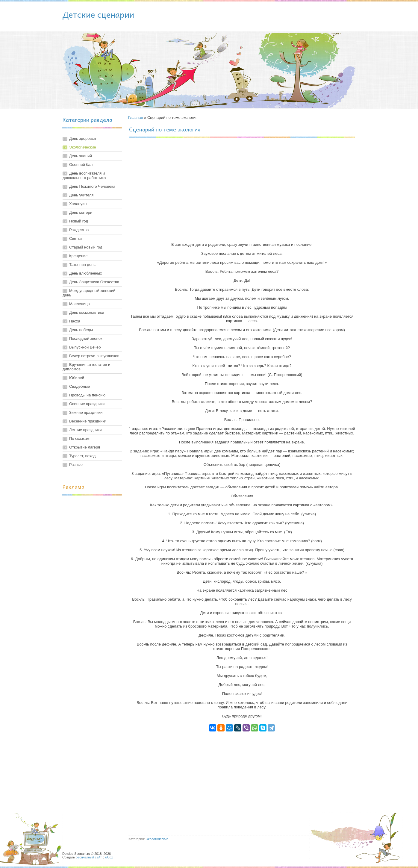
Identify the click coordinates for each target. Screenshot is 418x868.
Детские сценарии (98, 14)
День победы (81, 330)
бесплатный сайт (89, 857)
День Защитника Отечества (94, 282)
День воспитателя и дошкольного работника (84, 175)
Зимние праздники (86, 412)
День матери (81, 212)
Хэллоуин (78, 204)
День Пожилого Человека (92, 186)
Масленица (79, 304)
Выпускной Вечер (85, 347)
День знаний (81, 156)
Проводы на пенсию (87, 395)
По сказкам (79, 438)
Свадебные (79, 386)
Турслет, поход (82, 456)
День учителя (81, 195)
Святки (75, 238)
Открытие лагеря (85, 447)
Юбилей (77, 378)
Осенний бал (81, 165)
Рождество (79, 230)
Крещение (78, 256)
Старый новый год (86, 247)
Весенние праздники (88, 421)
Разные (76, 465)
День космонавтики (87, 312)
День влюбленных (85, 273)
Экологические (83, 147)
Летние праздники (85, 430)
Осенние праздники (87, 404)
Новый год (79, 221)
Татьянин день (82, 265)
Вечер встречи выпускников (94, 356)
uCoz (109, 857)
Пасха (75, 321)
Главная (135, 118)
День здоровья (82, 138)
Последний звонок (86, 338)
